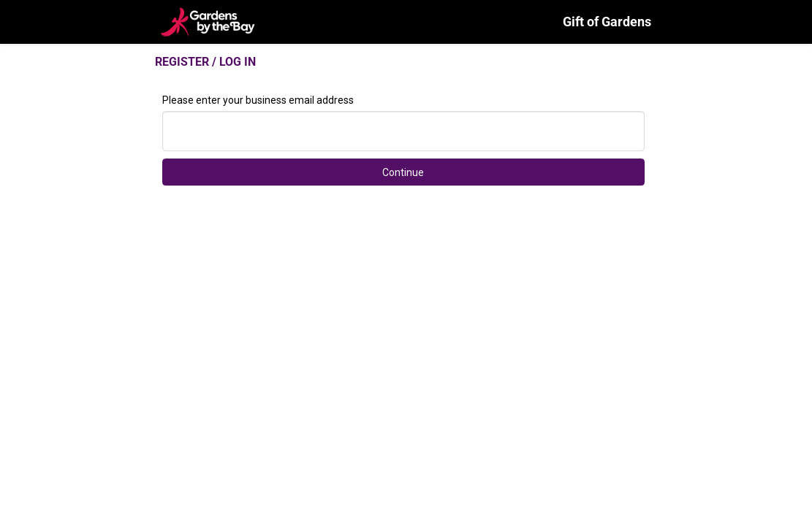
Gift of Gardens (607, 22)
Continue (403, 172)
